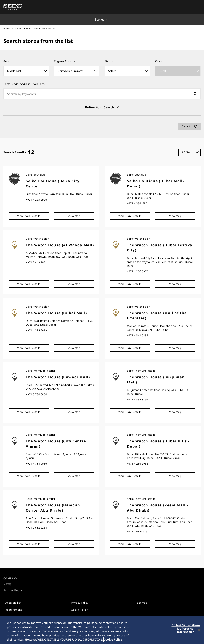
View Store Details (29, 216)
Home (7, 28)
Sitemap (142, 603)
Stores (18, 28)
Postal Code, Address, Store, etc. (24, 84)
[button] (196, 7)
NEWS (7, 584)
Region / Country (65, 61)
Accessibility (13, 603)
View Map (74, 216)
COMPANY (10, 578)
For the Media (13, 590)
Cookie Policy (79, 610)
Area (6, 61)
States (109, 61)
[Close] (199, 630)
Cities (159, 61)
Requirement (14, 610)
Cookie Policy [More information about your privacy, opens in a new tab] (113, 640)
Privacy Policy (80, 603)
